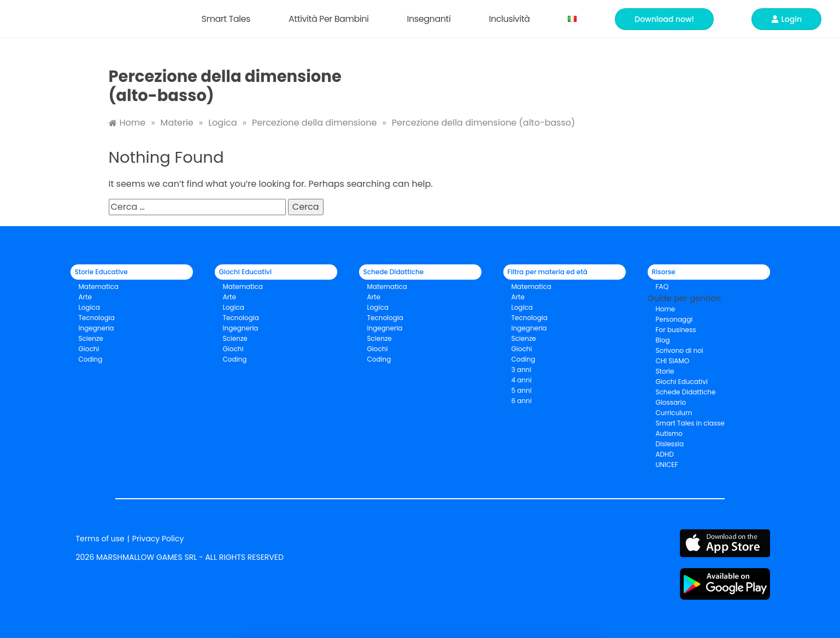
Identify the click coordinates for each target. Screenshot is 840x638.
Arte (85, 297)
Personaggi (674, 319)
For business (676, 330)
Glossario (671, 402)
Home (666, 309)
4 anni (522, 380)
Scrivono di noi (680, 350)
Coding (91, 359)
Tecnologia (97, 318)
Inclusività (512, 19)
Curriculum (674, 413)
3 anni (522, 370)
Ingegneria (96, 328)
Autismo (669, 433)
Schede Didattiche (686, 392)
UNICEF (667, 465)
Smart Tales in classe (690, 423)
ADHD (665, 454)
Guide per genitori (685, 298)
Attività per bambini (331, 19)
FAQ (662, 286)
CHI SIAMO (673, 361)
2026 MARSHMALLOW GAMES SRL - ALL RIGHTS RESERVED (180, 557)
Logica (89, 307)
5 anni (522, 390)
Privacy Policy (158, 539)
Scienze (91, 338)
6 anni (522, 401)
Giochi (233, 349)
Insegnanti (432, 19)
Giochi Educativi (682, 382)
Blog (663, 340)
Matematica (99, 286)
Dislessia (670, 444)
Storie (665, 371)
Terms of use (100, 539)
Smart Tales (228, 19)
